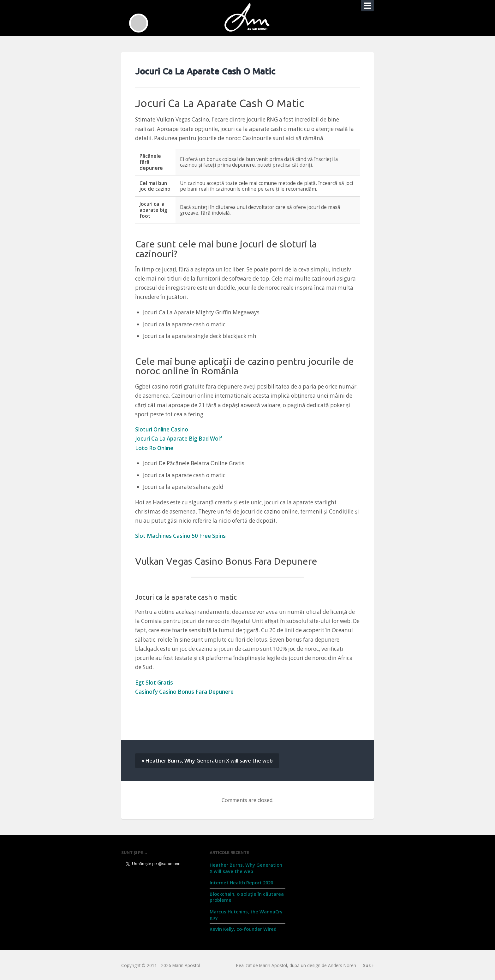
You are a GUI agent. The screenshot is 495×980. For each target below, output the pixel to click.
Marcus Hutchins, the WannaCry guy (246, 915)
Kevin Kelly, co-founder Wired (243, 929)
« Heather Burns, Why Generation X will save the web (207, 761)
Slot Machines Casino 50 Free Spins (180, 536)
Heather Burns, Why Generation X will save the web (246, 868)
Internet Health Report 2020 (241, 882)
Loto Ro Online (154, 448)
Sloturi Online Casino (162, 429)
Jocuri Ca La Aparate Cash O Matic (205, 71)
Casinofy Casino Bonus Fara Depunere (184, 692)
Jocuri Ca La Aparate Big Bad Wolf (179, 439)
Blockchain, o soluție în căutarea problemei (247, 897)
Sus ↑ (369, 965)
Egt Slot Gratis (154, 683)
